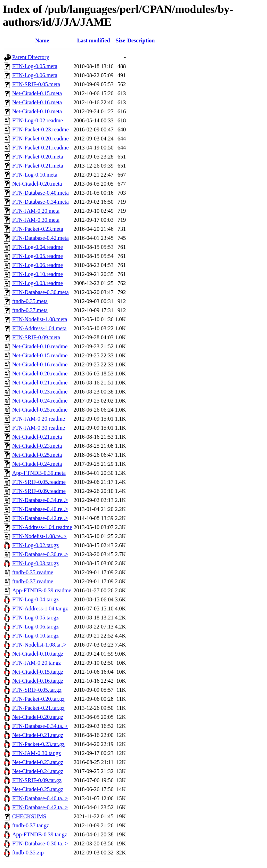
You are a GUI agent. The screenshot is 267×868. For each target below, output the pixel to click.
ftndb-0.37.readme (33, 581)
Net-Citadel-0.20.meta (37, 184)
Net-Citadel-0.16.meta (37, 102)
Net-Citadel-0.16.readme (40, 364)
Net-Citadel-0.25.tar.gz (38, 789)
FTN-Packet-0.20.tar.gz (38, 699)
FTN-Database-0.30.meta (41, 292)
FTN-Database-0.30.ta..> (40, 843)
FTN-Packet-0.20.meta (38, 157)
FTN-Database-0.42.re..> (40, 518)
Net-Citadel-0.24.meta (37, 464)
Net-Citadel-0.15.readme (40, 355)
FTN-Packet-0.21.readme (41, 148)
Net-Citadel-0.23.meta (37, 446)
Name (42, 40)
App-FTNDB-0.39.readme (42, 590)
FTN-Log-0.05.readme (38, 256)
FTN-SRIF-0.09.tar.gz (37, 780)
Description (141, 40)
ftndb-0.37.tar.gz (31, 825)
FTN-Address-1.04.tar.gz (40, 609)
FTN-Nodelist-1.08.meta (40, 319)
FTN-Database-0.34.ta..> (40, 726)
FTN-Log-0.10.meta (35, 175)
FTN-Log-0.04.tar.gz (35, 599)
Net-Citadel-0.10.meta (37, 111)
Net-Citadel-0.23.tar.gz (38, 762)
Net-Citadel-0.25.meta (37, 455)
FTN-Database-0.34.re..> (40, 500)
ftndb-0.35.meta (30, 301)
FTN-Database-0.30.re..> (40, 554)
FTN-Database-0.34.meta (41, 202)
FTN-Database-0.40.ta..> (40, 798)
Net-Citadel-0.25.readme (40, 410)
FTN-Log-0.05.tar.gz (35, 618)
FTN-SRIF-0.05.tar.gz (37, 690)
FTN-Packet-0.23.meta (38, 229)
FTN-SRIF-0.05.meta (36, 84)
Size (121, 40)
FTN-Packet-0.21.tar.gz (38, 708)
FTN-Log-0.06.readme (38, 265)
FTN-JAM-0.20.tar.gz (37, 663)
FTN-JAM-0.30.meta (36, 220)
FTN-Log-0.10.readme (38, 274)
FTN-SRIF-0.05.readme (39, 482)
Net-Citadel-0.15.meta (37, 93)
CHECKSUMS (29, 816)
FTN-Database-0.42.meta (41, 238)
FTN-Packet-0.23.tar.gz (38, 744)
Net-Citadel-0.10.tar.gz (38, 654)
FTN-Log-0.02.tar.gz (35, 545)
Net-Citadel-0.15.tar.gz (38, 672)
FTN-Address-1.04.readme (42, 527)
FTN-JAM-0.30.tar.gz (37, 753)
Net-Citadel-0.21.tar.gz (38, 735)
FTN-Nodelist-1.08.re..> (39, 536)
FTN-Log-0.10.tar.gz (35, 636)
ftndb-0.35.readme (33, 572)
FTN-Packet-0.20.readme (41, 139)
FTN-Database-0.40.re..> (40, 509)
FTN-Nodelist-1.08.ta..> (39, 645)
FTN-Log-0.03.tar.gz (35, 563)
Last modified (94, 40)
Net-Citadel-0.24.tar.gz (38, 771)
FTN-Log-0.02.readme (38, 120)
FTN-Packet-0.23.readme (41, 129)
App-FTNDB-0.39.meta (39, 473)
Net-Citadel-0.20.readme (40, 374)
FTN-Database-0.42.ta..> (40, 807)
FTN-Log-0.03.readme (38, 283)
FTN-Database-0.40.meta (41, 193)
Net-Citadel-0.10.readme (40, 346)
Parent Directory (31, 57)
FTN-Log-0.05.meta (35, 66)
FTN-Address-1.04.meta (39, 328)
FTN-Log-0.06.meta (35, 75)
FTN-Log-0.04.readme (38, 247)
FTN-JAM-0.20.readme (39, 419)
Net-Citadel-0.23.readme (40, 392)
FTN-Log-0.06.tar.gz (35, 627)
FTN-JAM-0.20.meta (36, 211)
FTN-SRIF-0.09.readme (39, 491)
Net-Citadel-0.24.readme (40, 401)
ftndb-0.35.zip (28, 853)
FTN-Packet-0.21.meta (38, 166)
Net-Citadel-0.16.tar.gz (38, 681)
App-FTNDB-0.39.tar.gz (40, 834)
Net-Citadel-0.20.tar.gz (38, 717)
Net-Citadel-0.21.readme (40, 383)
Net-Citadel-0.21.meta (37, 437)
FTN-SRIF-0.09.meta (36, 337)
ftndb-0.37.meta (30, 310)
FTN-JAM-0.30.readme (39, 428)
